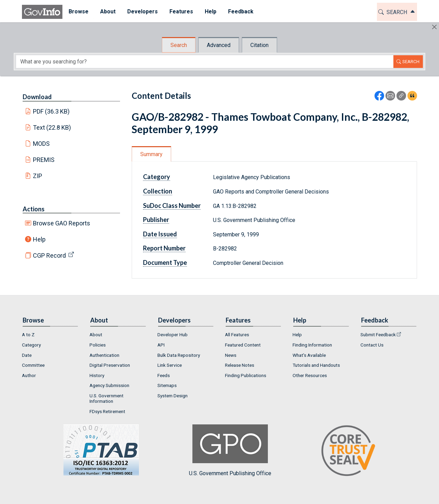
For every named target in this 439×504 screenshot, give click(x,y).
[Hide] (434, 27)
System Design (173, 396)
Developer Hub (173, 335)
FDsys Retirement (107, 411)
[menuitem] (78, 12)
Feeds (164, 375)
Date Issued (160, 234)
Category (157, 177)
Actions (34, 209)
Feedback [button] (240, 11)
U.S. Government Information (106, 398)
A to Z (28, 335)
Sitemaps (167, 385)
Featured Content (243, 345)
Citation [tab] (259, 45)
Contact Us (372, 345)
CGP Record (49, 255)
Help (39, 239)
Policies (98, 345)
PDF (51, 111)
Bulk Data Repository (179, 355)
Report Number (164, 248)
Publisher (156, 220)
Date (27, 355)
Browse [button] (78, 11)
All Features (237, 335)
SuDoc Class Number (172, 206)
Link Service (170, 365)
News (231, 355)
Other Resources (310, 375)
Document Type (165, 262)
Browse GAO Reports (62, 223)
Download (37, 97)
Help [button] (210, 11)
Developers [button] (142, 11)
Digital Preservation (110, 365)
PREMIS (44, 160)
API (161, 345)
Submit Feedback (378, 335)
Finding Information (312, 345)
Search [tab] (179, 45)
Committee (33, 365)
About (96, 335)
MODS (41, 144)
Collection (158, 191)
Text (52, 127)
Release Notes (240, 365)
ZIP (38, 176)
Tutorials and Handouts (316, 365)
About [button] (108, 11)
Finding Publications (246, 375)
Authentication (104, 355)
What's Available (309, 355)
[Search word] (205, 62)
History (97, 375)
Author (29, 375)
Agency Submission (109, 385)
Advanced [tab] (219, 45)
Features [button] (181, 11)
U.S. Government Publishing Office (230, 450)
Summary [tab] (151, 154)
